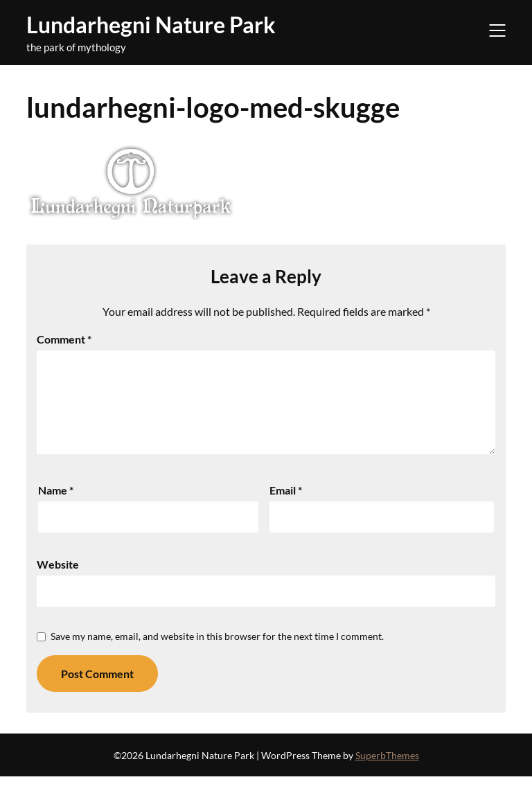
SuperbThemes (387, 772)
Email (286, 507)
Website (58, 581)
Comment (64, 339)
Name (56, 507)
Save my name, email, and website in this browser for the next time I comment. (217, 653)
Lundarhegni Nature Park (151, 25)
